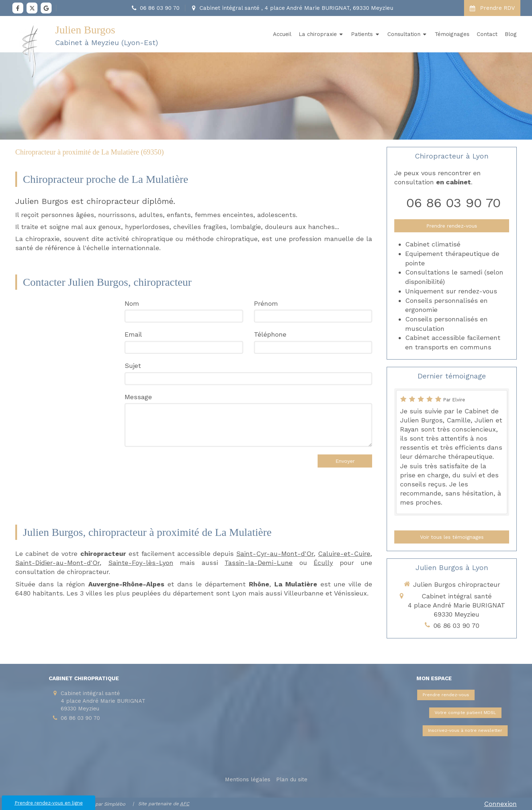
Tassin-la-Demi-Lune (259, 563)
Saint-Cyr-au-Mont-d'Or (275, 554)
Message (138, 397)
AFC (185, 804)
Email (133, 334)
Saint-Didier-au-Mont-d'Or (57, 563)
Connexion (500, 804)
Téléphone (270, 334)
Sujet (133, 366)
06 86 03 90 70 (454, 203)
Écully (323, 563)
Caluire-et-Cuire (344, 554)
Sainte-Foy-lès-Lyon (141, 563)
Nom (132, 303)
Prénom (266, 303)
